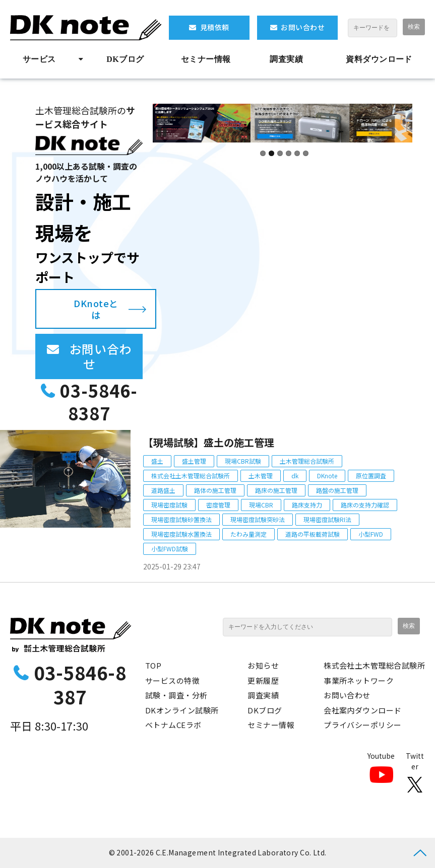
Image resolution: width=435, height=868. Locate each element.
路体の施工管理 (215, 490)
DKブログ (125, 59)
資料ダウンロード (379, 59)
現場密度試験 (169, 505)
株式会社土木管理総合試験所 (191, 476)
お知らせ (263, 665)
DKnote (327, 476)
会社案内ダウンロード (363, 710)
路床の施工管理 (276, 490)
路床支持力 (307, 505)
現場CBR (261, 505)
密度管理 (218, 505)
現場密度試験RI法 (327, 519)
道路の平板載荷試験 (313, 534)
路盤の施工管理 (337, 490)
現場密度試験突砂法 (258, 519)
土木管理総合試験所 (307, 461)
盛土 (157, 461)
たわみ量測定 (248, 534)
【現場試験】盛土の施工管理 (209, 442)
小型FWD (371, 534)
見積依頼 (215, 27)
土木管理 (261, 476)
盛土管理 (194, 461)
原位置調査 (371, 476)
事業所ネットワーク (359, 680)
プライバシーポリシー (363, 725)
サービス (39, 59)
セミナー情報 (206, 59)
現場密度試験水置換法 (181, 534)
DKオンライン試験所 (182, 710)
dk (295, 476)
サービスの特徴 (172, 680)
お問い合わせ (303, 27)
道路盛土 (163, 490)
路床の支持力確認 (365, 505)
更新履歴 (263, 680)
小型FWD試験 (170, 549)
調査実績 (286, 59)
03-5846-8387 (99, 402)
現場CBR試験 (243, 461)
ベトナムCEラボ (173, 725)
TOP (153, 665)
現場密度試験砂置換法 (181, 519)
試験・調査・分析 (176, 695)
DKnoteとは (96, 309)
